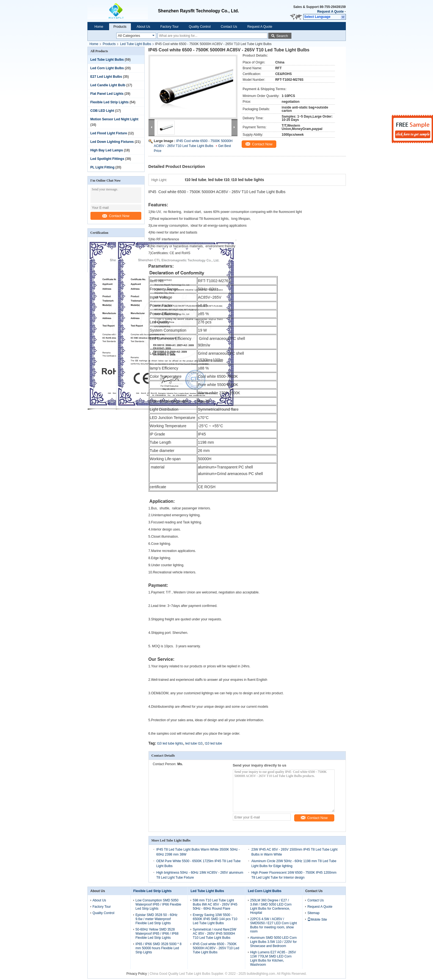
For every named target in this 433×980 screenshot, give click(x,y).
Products (120, 27)
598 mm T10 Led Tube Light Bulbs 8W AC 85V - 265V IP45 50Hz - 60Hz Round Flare (215, 904)
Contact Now (116, 216)
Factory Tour (169, 27)
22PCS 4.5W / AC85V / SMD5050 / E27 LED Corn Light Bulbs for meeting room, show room (274, 925)
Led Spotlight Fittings (107, 159)
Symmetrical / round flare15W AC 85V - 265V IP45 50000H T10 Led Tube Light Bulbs (214, 934)
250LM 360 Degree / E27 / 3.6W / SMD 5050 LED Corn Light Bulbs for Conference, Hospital (271, 907)
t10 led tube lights (170, 743)
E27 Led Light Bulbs (106, 77)
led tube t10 (194, 743)
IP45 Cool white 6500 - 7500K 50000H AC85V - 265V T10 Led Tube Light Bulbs (216, 948)
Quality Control (200, 27)
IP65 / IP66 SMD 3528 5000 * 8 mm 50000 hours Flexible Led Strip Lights (158, 948)
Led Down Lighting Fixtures (112, 142)
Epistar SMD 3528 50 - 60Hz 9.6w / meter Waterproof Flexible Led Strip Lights (157, 919)
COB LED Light (102, 111)
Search (282, 36)
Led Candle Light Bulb (108, 85)
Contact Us (229, 27)
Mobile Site (317, 920)
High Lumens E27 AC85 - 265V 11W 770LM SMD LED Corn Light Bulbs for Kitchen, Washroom (273, 958)
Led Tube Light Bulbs (136, 44)
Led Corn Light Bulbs (107, 68)
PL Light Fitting (103, 167)
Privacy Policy (137, 974)
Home (99, 27)
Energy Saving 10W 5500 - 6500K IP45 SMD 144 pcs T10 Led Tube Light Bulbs (215, 919)
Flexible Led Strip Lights (110, 102)
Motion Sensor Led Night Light (115, 119)
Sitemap (313, 913)
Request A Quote (330, 12)
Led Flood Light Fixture (109, 133)
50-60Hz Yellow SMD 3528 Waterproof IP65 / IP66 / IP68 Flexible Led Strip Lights (157, 934)
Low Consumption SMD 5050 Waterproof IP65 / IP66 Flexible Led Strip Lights (158, 904)
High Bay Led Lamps (107, 150)
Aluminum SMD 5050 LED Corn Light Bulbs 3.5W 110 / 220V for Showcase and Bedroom (273, 942)
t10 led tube (213, 743)
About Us (143, 27)
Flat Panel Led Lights (107, 94)
